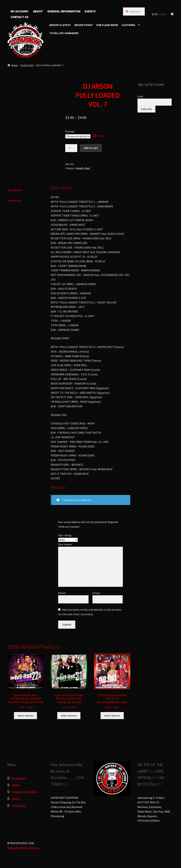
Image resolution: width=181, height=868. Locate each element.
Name (63, 593)
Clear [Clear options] (101, 136)
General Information (64, 11)
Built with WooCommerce (23, 848)
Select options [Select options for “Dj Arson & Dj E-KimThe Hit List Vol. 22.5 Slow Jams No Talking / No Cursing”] (26, 716)
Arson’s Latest (60, 25)
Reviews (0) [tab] (14, 200)
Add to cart (91, 148)
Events (90, 11)
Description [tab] (14, 190)
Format (70, 131)
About (38, 11)
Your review (66, 544)
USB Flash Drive (107, 25)
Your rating (66, 535)
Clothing (128, 25)
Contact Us (20, 17)
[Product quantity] (71, 148)
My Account (20, 11)
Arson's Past (27, 65)
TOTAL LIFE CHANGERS (64, 33)
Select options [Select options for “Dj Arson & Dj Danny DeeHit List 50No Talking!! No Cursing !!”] (112, 716)
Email (97, 593)
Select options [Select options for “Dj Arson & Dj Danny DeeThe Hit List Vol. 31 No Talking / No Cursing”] (69, 716)
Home (15, 65)
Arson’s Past (84, 25)
